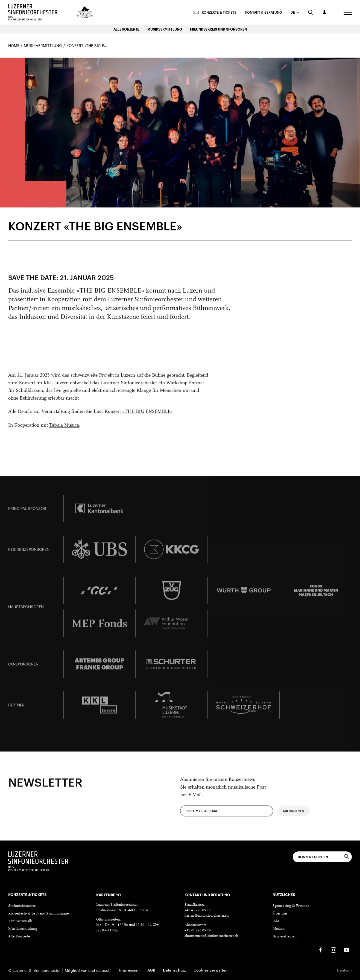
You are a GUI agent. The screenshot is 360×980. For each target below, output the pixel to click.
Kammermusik (20, 921)
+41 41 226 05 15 (198, 910)
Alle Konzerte (126, 29)
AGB (151, 970)
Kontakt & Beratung (264, 12)
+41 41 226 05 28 (198, 930)
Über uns (280, 914)
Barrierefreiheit (285, 937)
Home (14, 45)
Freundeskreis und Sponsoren (218, 29)
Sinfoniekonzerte (22, 906)
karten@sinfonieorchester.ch (207, 916)
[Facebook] (320, 950)
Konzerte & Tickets (215, 12)
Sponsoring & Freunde (291, 906)
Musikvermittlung (165, 29)
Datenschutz (174, 970)
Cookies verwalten (211, 970)
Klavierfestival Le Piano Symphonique (38, 914)
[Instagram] (333, 950)
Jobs (276, 921)
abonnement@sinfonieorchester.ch (211, 936)
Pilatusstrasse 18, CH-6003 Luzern (122, 910)
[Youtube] (347, 950)
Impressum (129, 970)
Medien (279, 929)
